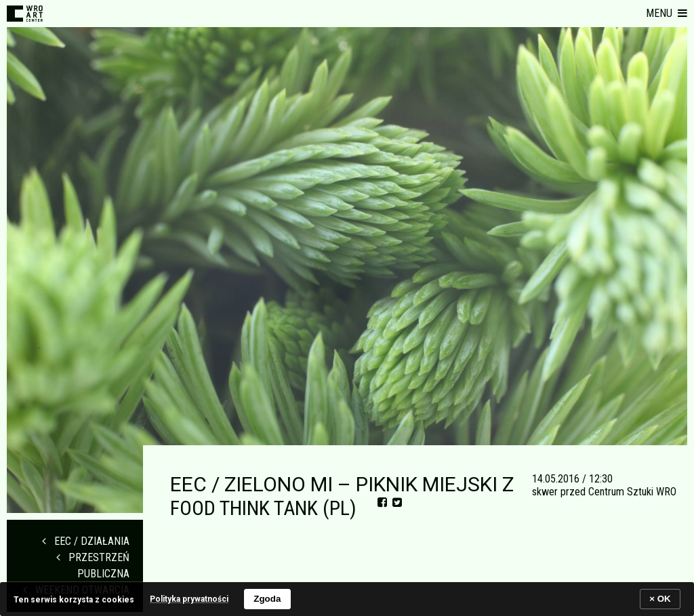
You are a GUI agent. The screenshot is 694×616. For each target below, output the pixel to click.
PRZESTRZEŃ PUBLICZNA (93, 566)
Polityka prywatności (189, 599)
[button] (667, 14)
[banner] (347, 599)
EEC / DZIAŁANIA (86, 541)
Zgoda (267, 599)
